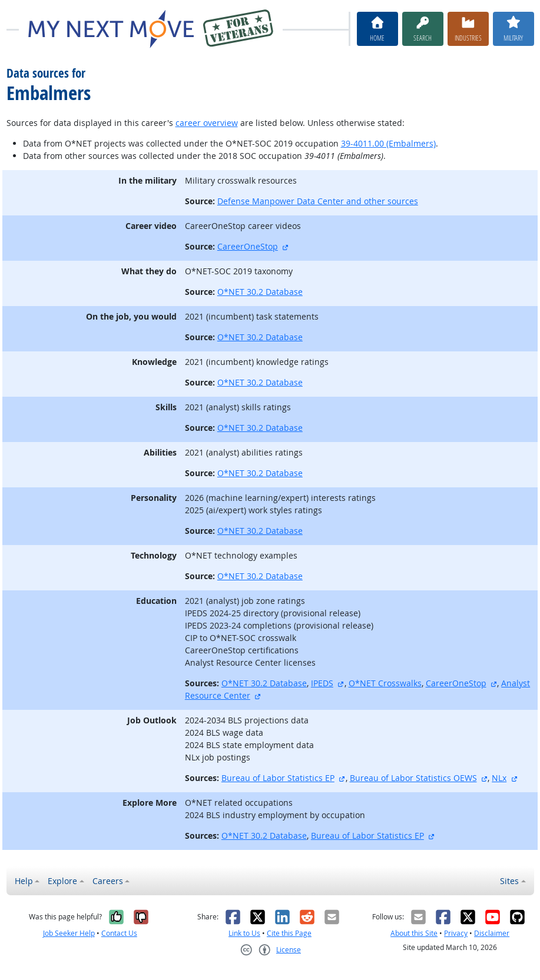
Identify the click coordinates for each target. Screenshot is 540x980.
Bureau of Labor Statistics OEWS (413, 778)
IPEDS (322, 683)
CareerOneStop (248, 246)
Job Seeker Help (69, 933)
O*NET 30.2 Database (260, 292)
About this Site (414, 933)
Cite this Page (289, 933)
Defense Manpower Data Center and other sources (318, 201)
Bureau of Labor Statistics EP (278, 778)
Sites (509, 881)
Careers (108, 881)
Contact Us (119, 933)
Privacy (456, 933)
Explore (62, 881)
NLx (499, 778)
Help (24, 881)
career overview (207, 123)
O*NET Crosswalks (385, 683)
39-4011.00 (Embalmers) (388, 143)
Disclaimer (492, 933)
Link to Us (244, 933)
